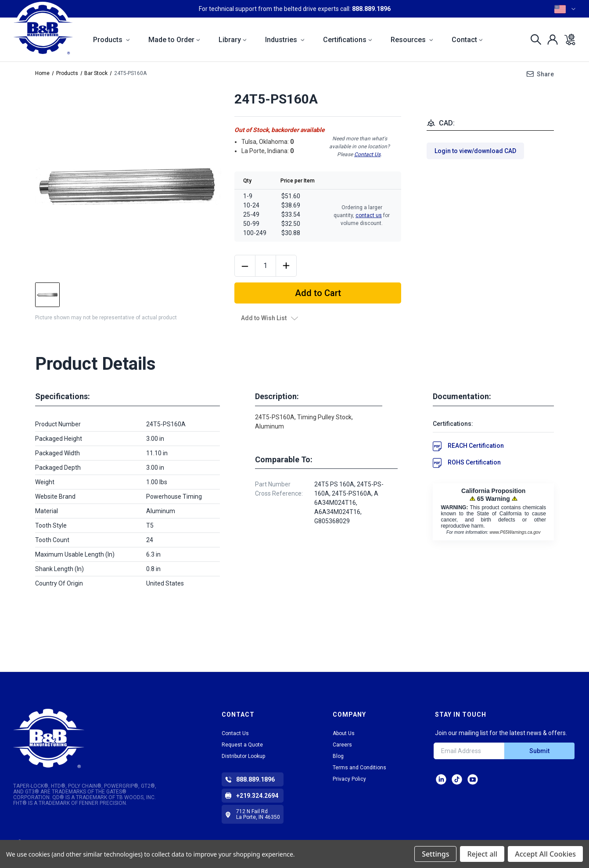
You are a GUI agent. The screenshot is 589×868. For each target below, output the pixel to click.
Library (233, 40)
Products (111, 40)
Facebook (473, 779)
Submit (539, 751)
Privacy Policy (349, 779)
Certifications (348, 40)
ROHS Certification (474, 462)
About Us (344, 733)
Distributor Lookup (243, 756)
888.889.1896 (371, 9)
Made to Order (174, 40)
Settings (435, 854)
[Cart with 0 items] (567, 39)
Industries (285, 40)
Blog (338, 756)
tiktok (457, 779)
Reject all (482, 854)
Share (545, 74)
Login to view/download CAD (475, 151)
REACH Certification (476, 446)
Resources (412, 40)
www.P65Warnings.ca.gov (515, 532)
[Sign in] (550, 39)
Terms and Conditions (359, 768)
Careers (342, 745)
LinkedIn (441, 779)
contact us (369, 215)
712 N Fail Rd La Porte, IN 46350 (258, 814)
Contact (467, 40)
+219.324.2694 (257, 796)
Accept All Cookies (545, 854)
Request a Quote (242, 745)
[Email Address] (469, 751)
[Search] (533, 39)
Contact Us (367, 154)
